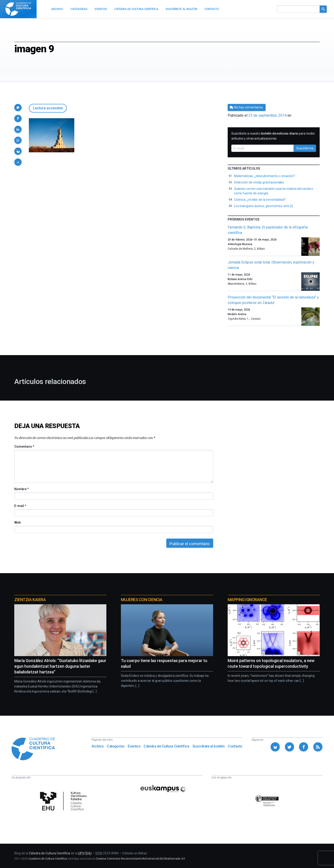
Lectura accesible (48, 108)
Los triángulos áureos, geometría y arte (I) (263, 206)
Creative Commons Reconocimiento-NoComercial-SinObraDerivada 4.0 (140, 859)
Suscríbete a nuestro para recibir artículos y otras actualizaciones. (273, 136)
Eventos (134, 746)
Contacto (235, 746)
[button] (18, 108)
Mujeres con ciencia (142, 600)
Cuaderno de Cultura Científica (48, 859)
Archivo (98, 746)
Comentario (24, 447)
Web (17, 522)
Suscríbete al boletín (209, 746)
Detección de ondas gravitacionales (259, 182)
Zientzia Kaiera (30, 600)
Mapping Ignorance (247, 600)
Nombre (21, 489)
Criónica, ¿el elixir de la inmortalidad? (260, 200)
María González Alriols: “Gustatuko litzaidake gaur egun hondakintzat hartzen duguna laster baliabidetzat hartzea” (60, 666)
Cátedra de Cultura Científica (166, 746)
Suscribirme (305, 148)
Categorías (116, 746)
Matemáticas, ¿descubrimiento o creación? (264, 176)
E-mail (20, 506)
